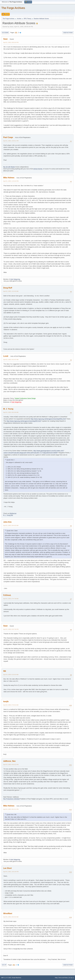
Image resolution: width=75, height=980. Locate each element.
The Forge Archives (13, 8)
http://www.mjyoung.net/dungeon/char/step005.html (24, 421)
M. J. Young (8, 409)
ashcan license (38, 169)
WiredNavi (8, 913)
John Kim (7, 522)
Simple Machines (16, 978)
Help (56, 978)
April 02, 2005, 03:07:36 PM (11, 629)
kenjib (6, 701)
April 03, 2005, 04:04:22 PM (11, 765)
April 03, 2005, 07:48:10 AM (11, 705)
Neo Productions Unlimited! (12, 799)
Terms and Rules (63, 978)
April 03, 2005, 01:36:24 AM (11, 675)
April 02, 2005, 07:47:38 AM (11, 599)
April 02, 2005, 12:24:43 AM (11, 291)
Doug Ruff (8, 288)
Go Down (5, 33)
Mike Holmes (9, 178)
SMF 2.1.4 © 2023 (6, 978)
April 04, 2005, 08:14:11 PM (11, 809)
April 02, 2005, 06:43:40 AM (11, 412)
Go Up (4, 965)
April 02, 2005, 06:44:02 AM (11, 525)
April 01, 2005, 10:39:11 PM (11, 141)
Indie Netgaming (15, 279)
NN (5, 671)
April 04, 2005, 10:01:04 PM (11, 872)
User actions (68, 33)
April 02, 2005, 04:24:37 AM (11, 360)
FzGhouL (7, 595)
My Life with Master (9, 167)
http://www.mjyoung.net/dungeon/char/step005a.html (48, 419)
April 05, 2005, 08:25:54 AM (11, 917)
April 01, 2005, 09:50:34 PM (11, 42)
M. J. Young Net (8, 515)
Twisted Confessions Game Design (25, 398)
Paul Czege (8, 137)
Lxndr (6, 356)
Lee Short (7, 868)
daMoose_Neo (9, 761)
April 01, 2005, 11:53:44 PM (11, 181)
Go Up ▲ (71, 978)
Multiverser (13, 513)
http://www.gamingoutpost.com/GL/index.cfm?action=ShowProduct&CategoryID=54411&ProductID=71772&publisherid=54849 (34, 452)
